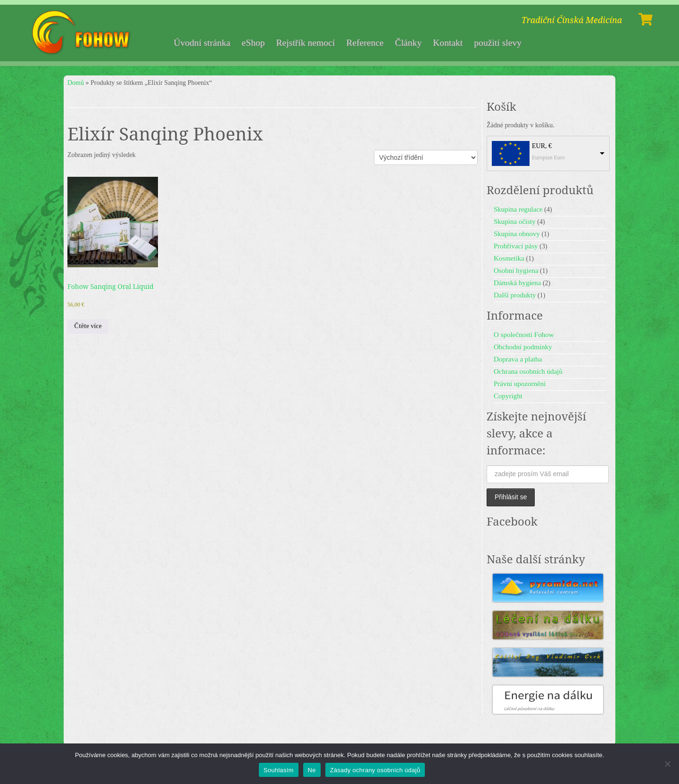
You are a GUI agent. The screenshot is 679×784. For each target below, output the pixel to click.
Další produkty (515, 295)
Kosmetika (509, 258)
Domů (76, 83)
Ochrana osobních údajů (528, 371)
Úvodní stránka (202, 43)
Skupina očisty (515, 222)
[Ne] (667, 764)
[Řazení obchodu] (426, 157)
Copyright (508, 396)
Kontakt (448, 43)
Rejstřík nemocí (306, 43)
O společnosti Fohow (524, 335)
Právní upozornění (520, 384)
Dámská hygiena (517, 283)
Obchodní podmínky (523, 347)
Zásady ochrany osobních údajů (375, 770)
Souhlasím (279, 770)
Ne (312, 770)
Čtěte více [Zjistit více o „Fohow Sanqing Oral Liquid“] (88, 326)
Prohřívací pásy (516, 246)
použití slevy (498, 43)
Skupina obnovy (517, 234)
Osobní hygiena (516, 271)
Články (409, 43)
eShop (253, 43)
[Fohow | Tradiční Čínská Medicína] (82, 33)
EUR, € (542, 146)
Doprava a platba (518, 359)
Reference (365, 43)
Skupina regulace (518, 209)
